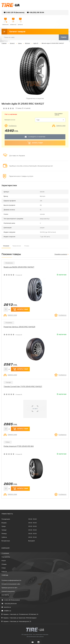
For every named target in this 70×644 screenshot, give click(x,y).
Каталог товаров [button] (13, 32)
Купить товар (20, 309)
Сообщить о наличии (35, 137)
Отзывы (27, 246)
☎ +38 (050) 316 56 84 (35, 13)
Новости (4, 572)
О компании (5, 553)
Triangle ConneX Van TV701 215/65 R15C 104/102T (23, 387)
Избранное (13, 23)
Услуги (4, 561)
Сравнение (5, 23)
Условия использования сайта (11, 584)
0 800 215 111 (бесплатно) (11, 600)
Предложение (17, 246)
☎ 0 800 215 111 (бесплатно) (14, 13)
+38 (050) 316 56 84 (9, 604)
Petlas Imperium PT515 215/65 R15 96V (19, 446)
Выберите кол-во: (10, 120)
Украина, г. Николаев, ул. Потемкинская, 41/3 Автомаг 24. (20, 614)
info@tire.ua (6, 611)
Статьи (4, 568)
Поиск (64, 37)
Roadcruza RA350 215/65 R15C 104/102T (19, 267)
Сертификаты (6, 557)
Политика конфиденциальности (11, 580)
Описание (6, 246)
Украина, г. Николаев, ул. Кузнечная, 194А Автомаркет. (19, 618)
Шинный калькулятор (8, 591)
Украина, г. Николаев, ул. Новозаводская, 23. (16, 621)
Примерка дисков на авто (9, 588)
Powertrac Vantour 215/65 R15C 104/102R (19, 327)
